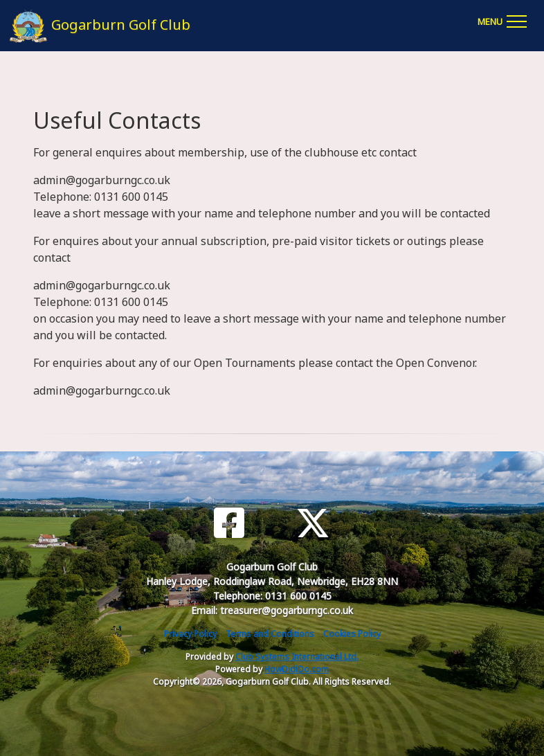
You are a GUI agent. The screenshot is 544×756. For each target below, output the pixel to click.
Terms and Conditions (270, 634)
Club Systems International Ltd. (297, 657)
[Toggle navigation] (502, 19)
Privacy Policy (190, 634)
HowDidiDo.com (297, 669)
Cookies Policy (352, 634)
